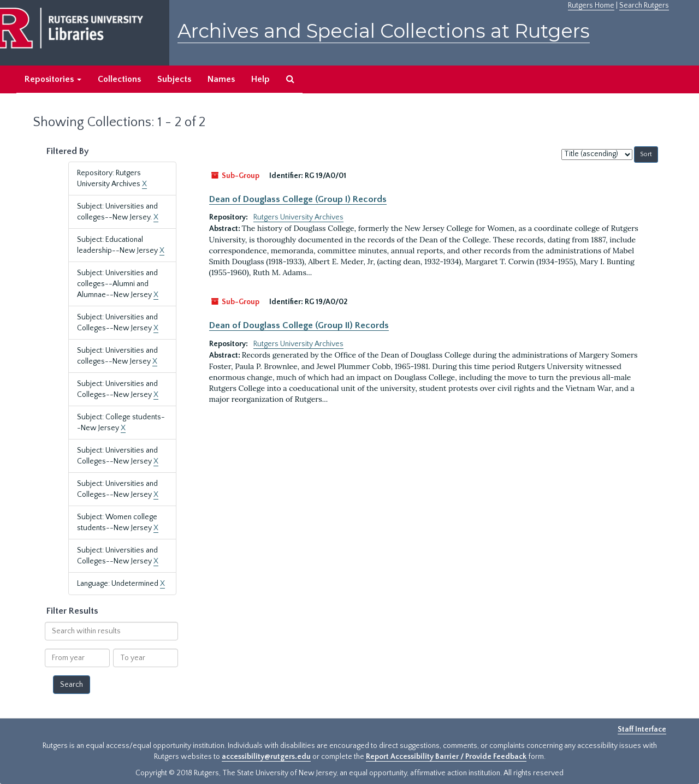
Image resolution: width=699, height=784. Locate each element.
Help (260, 79)
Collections (119, 79)
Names (221, 79)
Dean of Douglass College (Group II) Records (299, 325)
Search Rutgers (644, 5)
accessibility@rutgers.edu (266, 757)
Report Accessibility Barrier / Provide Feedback (446, 757)
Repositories (53, 79)
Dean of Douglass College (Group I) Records (298, 199)
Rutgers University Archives (298, 217)
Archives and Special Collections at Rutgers (384, 31)
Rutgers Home (591, 5)
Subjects (174, 79)
